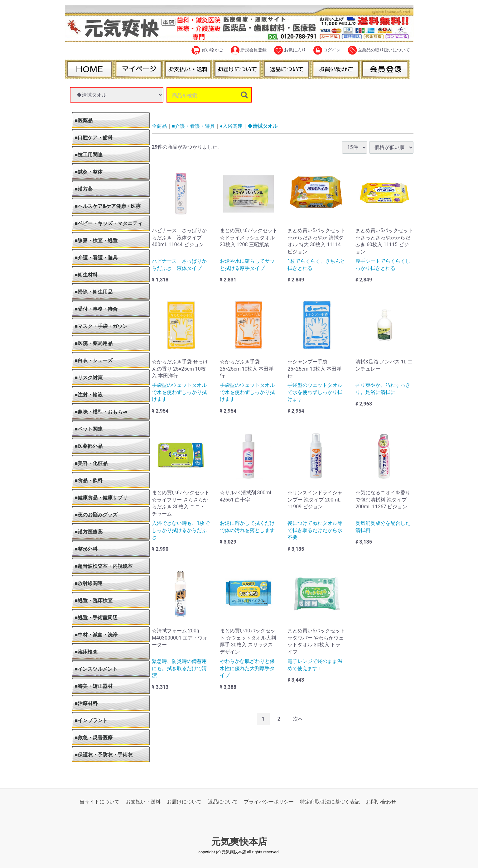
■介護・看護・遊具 (96, 258)
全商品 (159, 126)
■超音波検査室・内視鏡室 (104, 566)
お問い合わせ (381, 802)
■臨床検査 (86, 652)
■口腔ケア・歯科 (94, 138)
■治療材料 (86, 703)
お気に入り (290, 50)
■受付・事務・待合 (96, 309)
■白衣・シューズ (94, 360)
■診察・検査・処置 (96, 240)
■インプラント (91, 720)
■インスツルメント (96, 669)
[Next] (298, 719)
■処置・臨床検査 (94, 600)
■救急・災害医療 (94, 738)
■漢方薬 (84, 189)
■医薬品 (84, 120)
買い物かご (207, 50)
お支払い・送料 (143, 802)
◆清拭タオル (263, 126)
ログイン (327, 50)
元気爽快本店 (239, 842)
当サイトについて (99, 802)
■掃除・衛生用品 (94, 292)
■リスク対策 (89, 378)
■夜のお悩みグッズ (96, 515)
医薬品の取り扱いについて (379, 50)
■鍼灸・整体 (89, 172)
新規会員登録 (249, 50)
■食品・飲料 (89, 480)
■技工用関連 (89, 155)
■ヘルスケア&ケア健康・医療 (108, 206)
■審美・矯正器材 (94, 686)
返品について (223, 802)
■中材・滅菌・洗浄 (96, 635)
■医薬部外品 (89, 446)
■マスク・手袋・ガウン (101, 326)
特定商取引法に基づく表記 (330, 802)
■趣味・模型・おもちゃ (101, 412)
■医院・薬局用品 (94, 343)
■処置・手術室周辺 (96, 618)
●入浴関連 (231, 126)
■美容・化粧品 (91, 463)
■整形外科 (86, 549)
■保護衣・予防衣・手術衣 (104, 755)
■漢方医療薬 (89, 532)
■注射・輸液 (89, 395)
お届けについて (184, 802)
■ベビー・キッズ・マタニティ (109, 223)
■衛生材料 (86, 275)
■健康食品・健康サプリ (101, 498)
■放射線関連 (89, 583)
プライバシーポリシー (269, 802)
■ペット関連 (89, 429)
